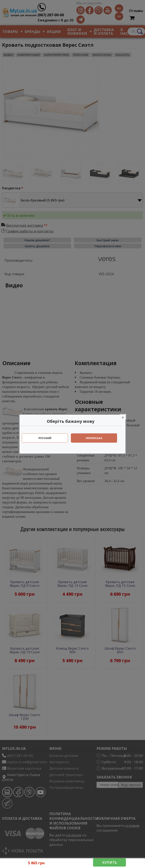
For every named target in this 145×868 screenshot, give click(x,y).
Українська (96, 438)
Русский (47, 438)
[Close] (125, 417)
